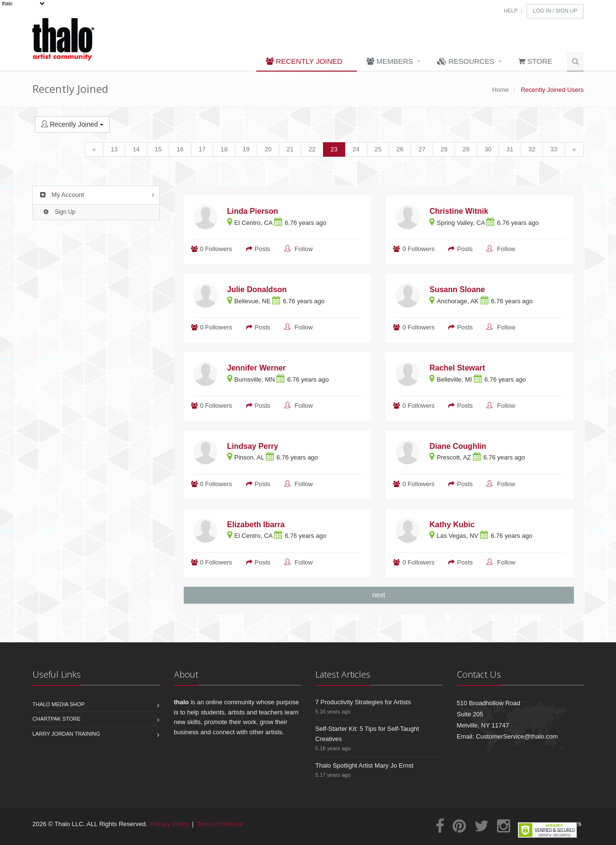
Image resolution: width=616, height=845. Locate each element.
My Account (61, 195)
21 (290, 149)
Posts (263, 249)
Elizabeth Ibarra (256, 525)
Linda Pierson (253, 211)
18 (224, 149)
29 (466, 149)
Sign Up (58, 212)
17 (202, 149)
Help (511, 11)
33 (554, 149)
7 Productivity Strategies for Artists (363, 702)
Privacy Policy (170, 824)
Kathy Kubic (452, 525)
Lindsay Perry (253, 446)
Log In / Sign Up (555, 11)
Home (501, 90)
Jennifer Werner (257, 368)
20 (268, 149)
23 (334, 149)
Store (535, 61)
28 (444, 149)
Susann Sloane (457, 289)
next (379, 595)
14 (136, 149)
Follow (304, 249)
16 (180, 149)
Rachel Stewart (457, 368)
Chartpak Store (57, 719)
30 (488, 149)
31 (510, 149)
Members (390, 61)
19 (246, 149)
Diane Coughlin (458, 446)
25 (378, 149)
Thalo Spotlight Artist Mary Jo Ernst (364, 765)
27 (422, 149)
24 (356, 149)
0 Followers (216, 249)
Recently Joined (304, 61)
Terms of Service (220, 824)
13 (114, 149)
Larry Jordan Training (66, 734)
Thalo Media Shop (59, 704)
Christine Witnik (459, 211)
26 (400, 149)
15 (158, 149)
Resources (466, 61)
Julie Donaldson (257, 289)
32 (532, 149)
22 (312, 149)
